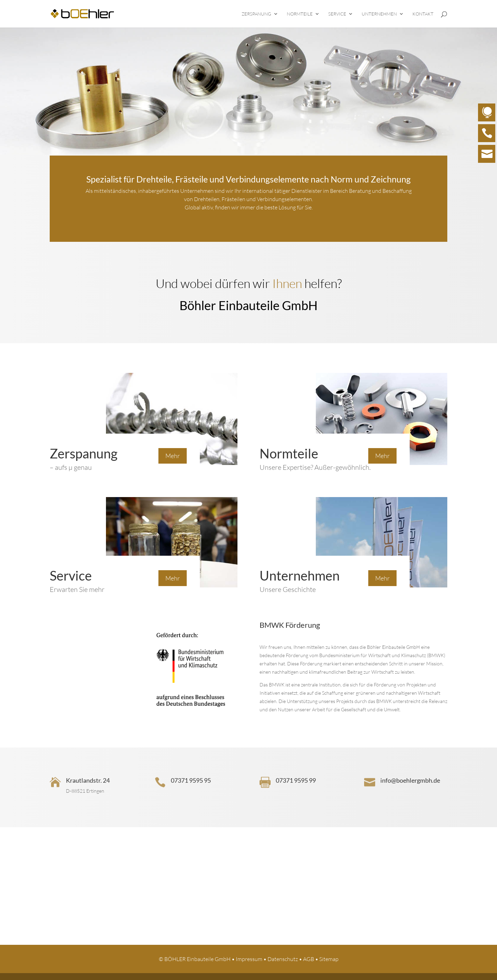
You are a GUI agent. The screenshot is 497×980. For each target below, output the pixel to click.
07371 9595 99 (296, 780)
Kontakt (423, 14)
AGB (309, 959)
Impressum (249, 959)
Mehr (173, 456)
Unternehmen (379, 14)
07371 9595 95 (191, 780)
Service (337, 14)
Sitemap (329, 959)
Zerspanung (256, 14)
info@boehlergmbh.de (410, 780)
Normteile (300, 14)
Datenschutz (283, 959)
